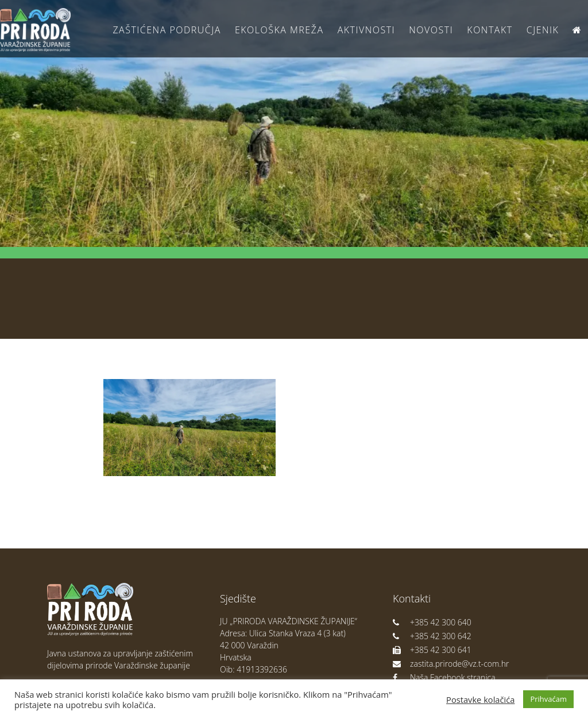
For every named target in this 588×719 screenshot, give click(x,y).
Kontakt (490, 30)
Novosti (431, 30)
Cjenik (543, 30)
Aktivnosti (366, 30)
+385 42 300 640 (432, 622)
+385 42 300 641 (432, 650)
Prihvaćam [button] (548, 699)
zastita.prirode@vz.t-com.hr (451, 664)
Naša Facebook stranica (444, 677)
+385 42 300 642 (432, 636)
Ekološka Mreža (279, 30)
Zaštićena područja (167, 30)
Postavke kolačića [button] (480, 699)
